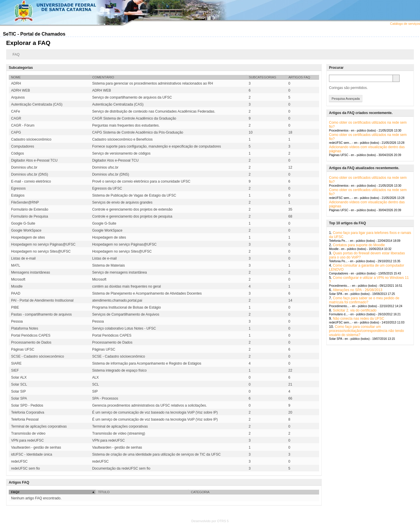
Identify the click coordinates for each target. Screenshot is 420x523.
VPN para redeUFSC (27, 440)
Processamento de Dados (31, 342)
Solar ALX (19, 377)
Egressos (18, 188)
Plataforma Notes (25, 328)
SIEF (15, 370)
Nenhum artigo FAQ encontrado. (36, 498)
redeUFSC (19, 461)
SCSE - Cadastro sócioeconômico (37, 356)
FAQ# (15, 492)
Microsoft (18, 279)
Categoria (200, 492)
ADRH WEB (21, 90)
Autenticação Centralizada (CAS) (37, 104)
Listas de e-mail (23, 258)
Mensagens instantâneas (30, 272)
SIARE (16, 363)
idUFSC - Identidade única (32, 454)
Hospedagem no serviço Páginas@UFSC (43, 244)
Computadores (23, 146)
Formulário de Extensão (30, 209)
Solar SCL (19, 384)
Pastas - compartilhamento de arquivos (41, 314)
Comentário (103, 77)
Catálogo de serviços (405, 24)
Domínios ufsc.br (24, 167)
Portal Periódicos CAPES (31, 335)
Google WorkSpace (26, 230)
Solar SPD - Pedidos (27, 405)
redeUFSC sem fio (26, 468)
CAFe (16, 111)
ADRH (16, 83)
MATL (16, 265)
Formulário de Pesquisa (30, 216)
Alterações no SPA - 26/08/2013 (358, 290)
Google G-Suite (23, 223)
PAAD (16, 293)
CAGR (16, 118)
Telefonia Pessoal (25, 419)
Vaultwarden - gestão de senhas (36, 447)
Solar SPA (19, 398)
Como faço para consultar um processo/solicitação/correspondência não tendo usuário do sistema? (366, 331)
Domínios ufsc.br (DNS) (30, 174)
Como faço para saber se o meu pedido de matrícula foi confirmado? (364, 300)
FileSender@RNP (25, 202)
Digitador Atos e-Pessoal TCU (34, 160)
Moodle (17, 286)
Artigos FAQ (299, 77)
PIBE (15, 307)
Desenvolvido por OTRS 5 (210, 521)
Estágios (18, 195)
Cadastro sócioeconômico (31, 139)
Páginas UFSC (23, 349)
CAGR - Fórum (23, 125)
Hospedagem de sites (28, 237)
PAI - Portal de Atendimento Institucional (42, 300)
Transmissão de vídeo (28, 433)
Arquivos (18, 97)
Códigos (17, 153)
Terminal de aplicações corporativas (39, 426)
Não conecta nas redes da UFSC (358, 319)
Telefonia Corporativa (28, 412)
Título (104, 492)
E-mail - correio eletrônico (31, 181)
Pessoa (17, 321)
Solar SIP (19, 391)
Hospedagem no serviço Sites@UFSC (41, 251)
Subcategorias (262, 77)
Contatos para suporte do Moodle (359, 245)
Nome (16, 77)
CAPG (16, 132)
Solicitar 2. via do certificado (355, 310)
